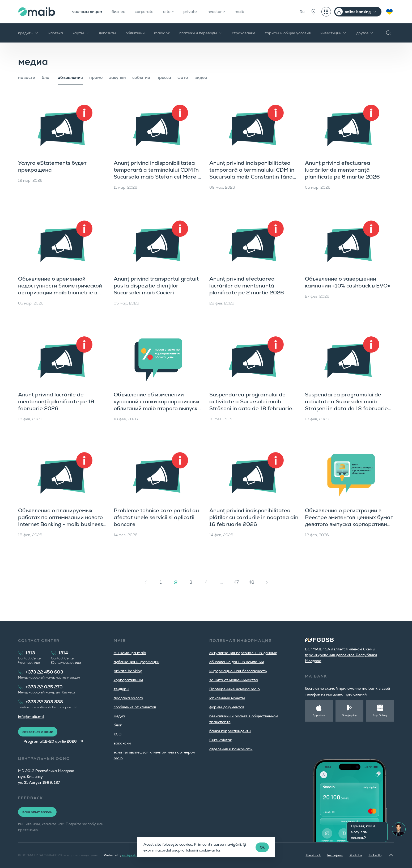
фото (183, 77)
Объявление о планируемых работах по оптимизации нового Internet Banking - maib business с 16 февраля (63, 521)
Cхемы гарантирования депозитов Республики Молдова (341, 655)
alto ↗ (174, 12)
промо (96, 77)
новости (27, 77)
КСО (118, 734)
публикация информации (137, 662)
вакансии (122, 743)
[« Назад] (146, 582)
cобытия (141, 77)
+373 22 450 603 (44, 672)
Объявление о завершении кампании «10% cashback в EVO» (348, 282)
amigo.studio (132, 855)
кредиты (28, 33)
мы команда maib (130, 653)
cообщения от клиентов (135, 707)
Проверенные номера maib (235, 689)
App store (319, 715)
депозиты (107, 33)
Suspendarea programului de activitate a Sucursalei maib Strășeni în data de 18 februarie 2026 (251, 405)
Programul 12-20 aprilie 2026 (51, 741)
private (196, 12)
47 (236, 582)
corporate (149, 12)
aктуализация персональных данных (243, 653)
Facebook (313, 855)
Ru (302, 12)
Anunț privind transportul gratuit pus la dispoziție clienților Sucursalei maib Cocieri (156, 286)
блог (46, 77)
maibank (162, 33)
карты (81, 33)
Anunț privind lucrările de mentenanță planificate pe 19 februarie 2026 (56, 401)
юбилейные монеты (227, 698)
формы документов (227, 707)
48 (251, 582)
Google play (349, 715)
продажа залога (128, 698)
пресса (164, 77)
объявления (70, 77)
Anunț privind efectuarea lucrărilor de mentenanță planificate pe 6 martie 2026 (342, 170)
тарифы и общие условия (288, 33)
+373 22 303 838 (44, 702)
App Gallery (380, 715)
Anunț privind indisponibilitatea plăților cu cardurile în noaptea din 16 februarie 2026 (254, 517)
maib (248, 12)
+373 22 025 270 (44, 687)
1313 (30, 653)
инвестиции (334, 33)
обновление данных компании (237, 662)
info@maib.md (31, 717)
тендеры (122, 689)
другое (365, 33)
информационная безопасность (238, 671)
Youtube (356, 855)
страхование (244, 33)
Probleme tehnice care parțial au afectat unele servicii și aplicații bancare (156, 517)
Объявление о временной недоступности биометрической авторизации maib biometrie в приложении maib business (60, 289)
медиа (119, 716)
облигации (135, 33)
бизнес (122, 12)
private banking (128, 671)
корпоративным (128, 680)
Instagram (335, 855)
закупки (118, 77)
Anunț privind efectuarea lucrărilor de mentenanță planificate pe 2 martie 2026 (247, 286)
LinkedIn (375, 855)
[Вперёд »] (267, 582)
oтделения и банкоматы (231, 749)
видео (201, 77)
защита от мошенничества (234, 680)
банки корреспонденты (230, 731)
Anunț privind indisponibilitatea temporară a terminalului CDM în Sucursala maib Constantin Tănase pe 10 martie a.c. (254, 173)
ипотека (56, 33)
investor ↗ (223, 12)
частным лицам (88, 12)
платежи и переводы (201, 33)
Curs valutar (220, 740)
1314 (63, 653)
